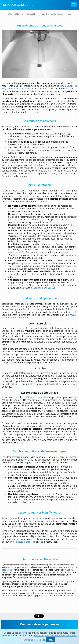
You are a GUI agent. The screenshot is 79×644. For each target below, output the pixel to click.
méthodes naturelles (36, 397)
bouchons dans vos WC (43, 288)
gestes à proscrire (26, 542)
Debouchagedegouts (18, 5)
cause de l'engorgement (52, 581)
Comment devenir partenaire (39, 624)
